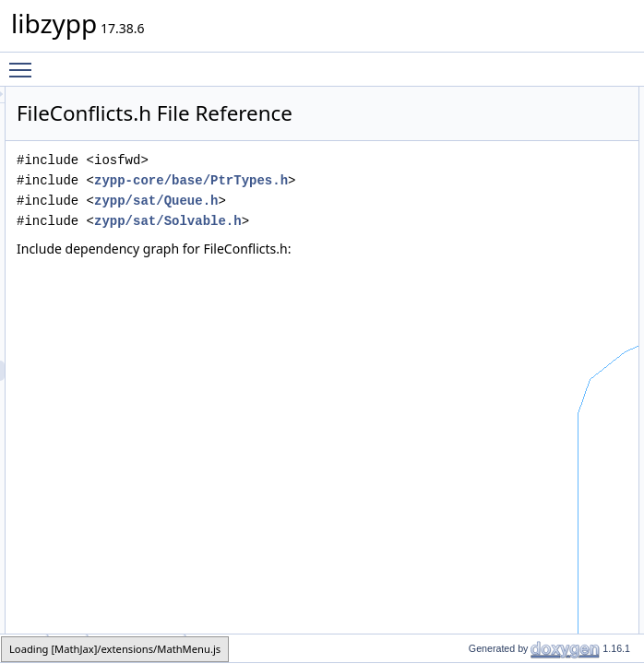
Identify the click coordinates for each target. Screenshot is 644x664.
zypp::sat (529, 198)
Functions (516, 219)
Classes (512, 97)
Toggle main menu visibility (25, 62)
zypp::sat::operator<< (559, 239)
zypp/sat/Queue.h (316, 267)
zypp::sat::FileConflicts (562, 117)
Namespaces (524, 158)
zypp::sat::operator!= (557, 340)
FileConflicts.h (137, 648)
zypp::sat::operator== (559, 320)
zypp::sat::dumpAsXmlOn (569, 279)
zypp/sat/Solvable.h (328, 308)
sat (68, 648)
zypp (518, 178)
